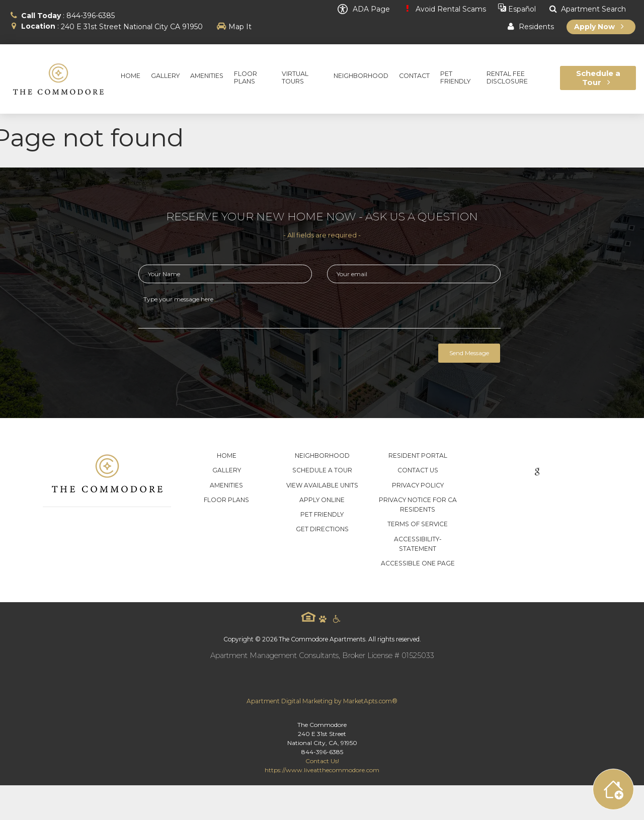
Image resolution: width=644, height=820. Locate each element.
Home (227, 456)
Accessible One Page (418, 563)
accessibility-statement (418, 544)
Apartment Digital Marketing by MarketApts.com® (322, 701)
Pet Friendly (322, 514)
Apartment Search (587, 9)
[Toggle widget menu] (613, 789)
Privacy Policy (418, 485)
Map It (240, 27)
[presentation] (215, 358)
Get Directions (322, 529)
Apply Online (322, 500)
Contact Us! (322, 761)
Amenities (226, 485)
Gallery (227, 470)
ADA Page (364, 9)
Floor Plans (226, 500)
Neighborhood (322, 456)
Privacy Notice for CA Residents (418, 505)
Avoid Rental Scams (444, 9)
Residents (529, 27)
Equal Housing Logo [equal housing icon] (308, 617)
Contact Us (418, 470)
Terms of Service (418, 524)
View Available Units (322, 485)
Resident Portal (418, 456)
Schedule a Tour (322, 470)
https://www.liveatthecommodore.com (322, 770)
